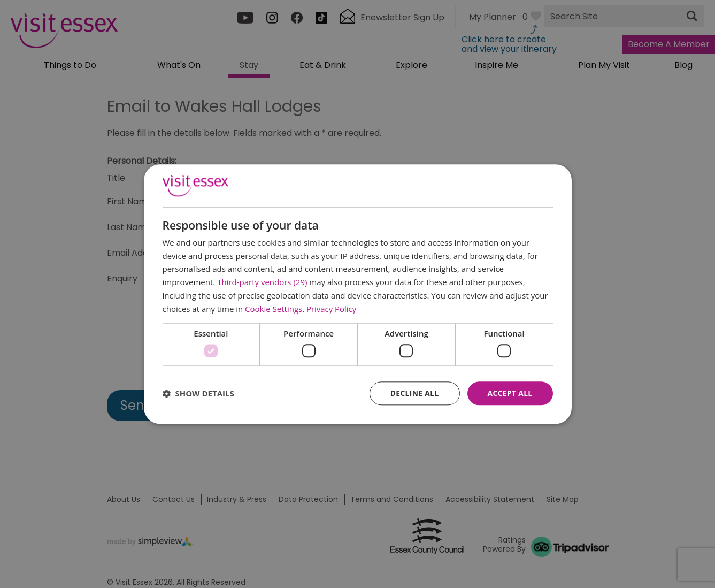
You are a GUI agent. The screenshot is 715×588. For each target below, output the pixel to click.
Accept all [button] (509, 393)
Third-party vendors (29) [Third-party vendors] (262, 282)
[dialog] (358, 294)
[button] (198, 393)
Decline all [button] (413, 393)
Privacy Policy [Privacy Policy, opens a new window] (332, 309)
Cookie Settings (274, 309)
